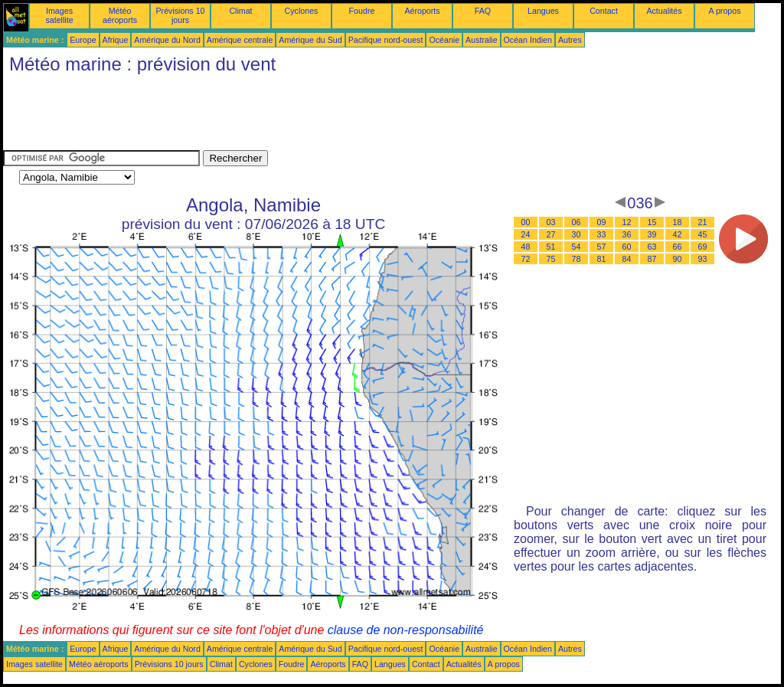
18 (678, 222)
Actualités (664, 11)
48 (526, 247)
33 (602, 234)
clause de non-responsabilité (406, 630)
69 (703, 247)
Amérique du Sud (310, 40)
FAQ (483, 11)
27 (551, 234)
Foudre (362, 11)
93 (703, 259)
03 (551, 222)
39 (652, 234)
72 (526, 259)
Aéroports (422, 11)
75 (551, 259)
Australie (481, 40)
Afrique (116, 40)
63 (652, 247)
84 (627, 259)
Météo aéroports (120, 15)
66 (678, 247)
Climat (240, 11)
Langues (543, 11)
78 (577, 259)
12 (627, 222)
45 (703, 234)
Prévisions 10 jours (181, 15)
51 (551, 247)
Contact (604, 11)
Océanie (444, 40)
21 (703, 222)
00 (526, 222)
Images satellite (59, 15)
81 (602, 259)
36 (627, 234)
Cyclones (302, 11)
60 (627, 247)
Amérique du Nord (167, 40)
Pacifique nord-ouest (386, 40)
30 (577, 234)
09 (602, 222)
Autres (570, 40)
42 (678, 234)
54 (577, 247)
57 (602, 247)
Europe (83, 40)
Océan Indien (528, 40)
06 (577, 222)
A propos (724, 11)
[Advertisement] (282, 116)
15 (652, 222)
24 (526, 234)
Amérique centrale (240, 40)
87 (652, 259)
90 (678, 259)
